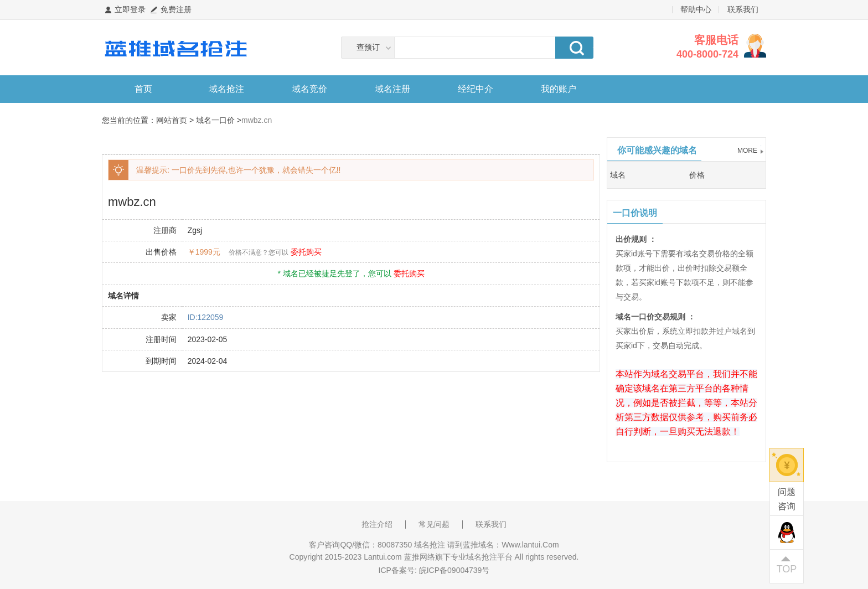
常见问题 (434, 524)
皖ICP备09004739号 (454, 570)
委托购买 (306, 252)
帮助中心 (696, 9)
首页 (143, 89)
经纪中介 (476, 89)
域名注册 (392, 89)
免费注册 (176, 9)
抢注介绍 (377, 524)
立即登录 (130, 9)
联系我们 (743, 9)
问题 (787, 500)
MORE (747, 151)
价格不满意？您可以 (259, 252)
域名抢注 (226, 89)
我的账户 (559, 89)
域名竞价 (309, 89)
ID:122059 (206, 317)
